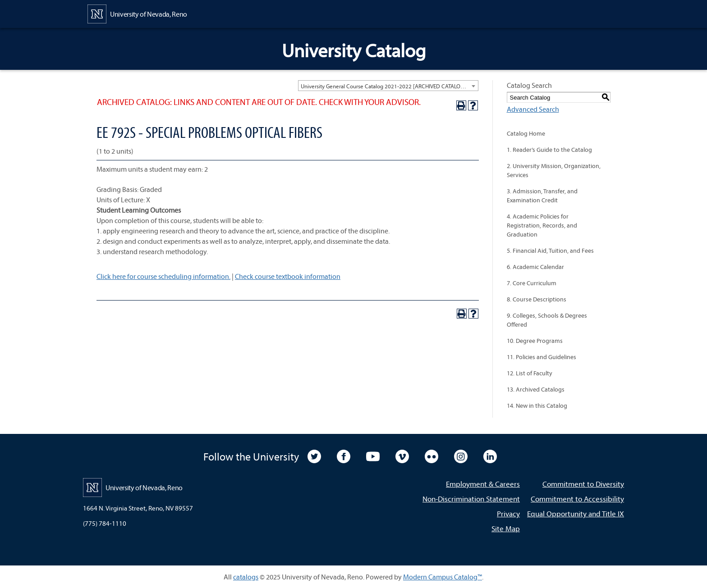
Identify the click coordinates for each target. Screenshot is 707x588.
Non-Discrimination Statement (471, 499)
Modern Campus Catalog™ (443, 577)
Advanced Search (533, 109)
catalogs (246, 577)
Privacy (508, 513)
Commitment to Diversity (583, 484)
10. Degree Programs (535, 341)
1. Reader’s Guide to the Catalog (549, 150)
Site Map (506, 528)
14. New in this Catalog (537, 406)
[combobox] (388, 86)
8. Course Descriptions (537, 299)
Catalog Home (526, 133)
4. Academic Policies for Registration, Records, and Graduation (542, 225)
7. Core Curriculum (532, 283)
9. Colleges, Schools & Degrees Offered (547, 320)
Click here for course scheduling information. (163, 276)
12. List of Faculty (530, 373)
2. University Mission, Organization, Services (554, 170)
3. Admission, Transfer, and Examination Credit (542, 196)
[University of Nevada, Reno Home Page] (137, 13)
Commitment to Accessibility (577, 499)
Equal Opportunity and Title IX (576, 513)
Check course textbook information (288, 276)
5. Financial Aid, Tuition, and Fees (550, 251)
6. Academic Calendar (535, 267)
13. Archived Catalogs (536, 389)
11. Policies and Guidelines (542, 357)
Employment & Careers (483, 484)
